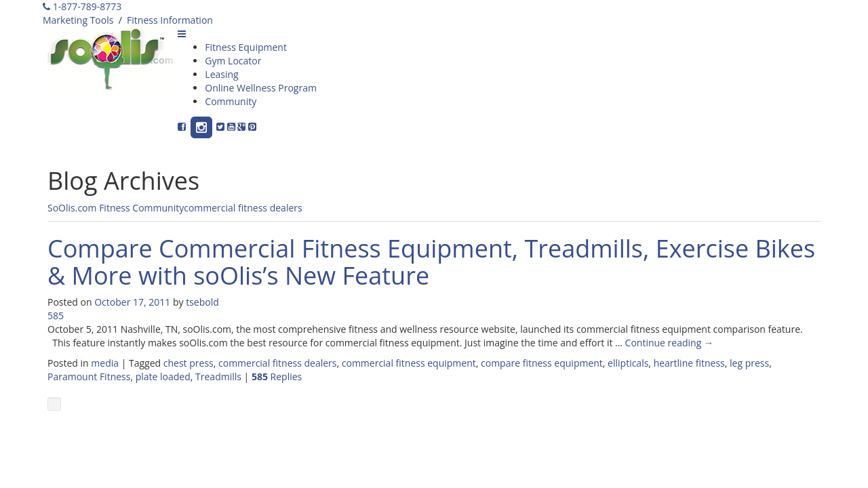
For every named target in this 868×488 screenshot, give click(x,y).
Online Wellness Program (261, 88)
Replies (277, 377)
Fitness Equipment (246, 47)
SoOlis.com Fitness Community (116, 208)
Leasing (221, 74)
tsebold (202, 302)
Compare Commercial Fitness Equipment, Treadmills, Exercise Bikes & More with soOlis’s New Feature (431, 262)
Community (231, 101)
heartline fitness (689, 363)
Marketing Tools (78, 20)
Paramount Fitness (89, 377)
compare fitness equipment (542, 363)
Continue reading (669, 343)
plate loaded (163, 377)
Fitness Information (170, 20)
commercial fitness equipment (409, 363)
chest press (189, 363)
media (105, 363)
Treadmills (218, 377)
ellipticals (628, 363)
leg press (749, 363)
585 (56, 316)
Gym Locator (233, 61)
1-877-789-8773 (82, 6)
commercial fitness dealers (243, 208)
